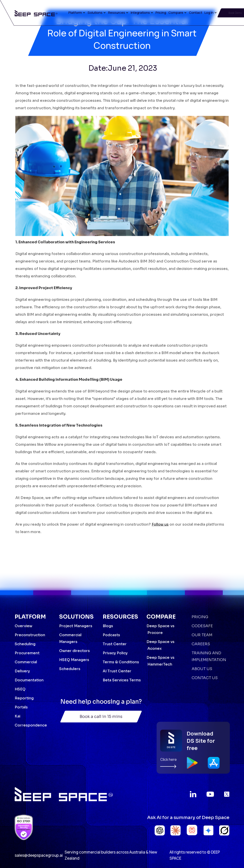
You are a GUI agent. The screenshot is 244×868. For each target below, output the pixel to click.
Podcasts (111, 635)
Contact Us (205, 678)
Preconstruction (30, 635)
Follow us (160, 528)
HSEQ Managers (74, 660)
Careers (201, 644)
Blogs (108, 626)
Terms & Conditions (121, 662)
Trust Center (115, 644)
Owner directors (74, 651)
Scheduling (25, 644)
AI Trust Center (117, 671)
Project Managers (76, 626)
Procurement (27, 653)
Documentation (29, 680)
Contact (196, 13)
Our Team (202, 635)
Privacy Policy (115, 653)
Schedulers (70, 669)
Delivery (22, 671)
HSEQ (20, 689)
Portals (21, 707)
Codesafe (202, 626)
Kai (17, 716)
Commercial (26, 662)
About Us (202, 669)
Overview (23, 626)
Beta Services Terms (122, 680)
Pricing (161, 13)
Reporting (24, 698)
